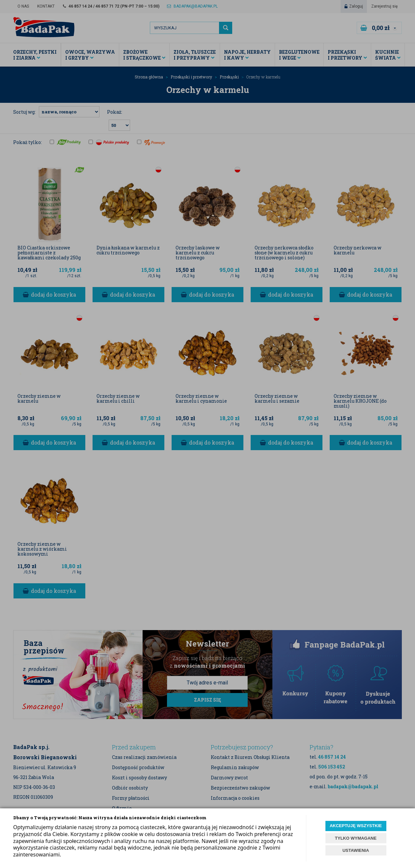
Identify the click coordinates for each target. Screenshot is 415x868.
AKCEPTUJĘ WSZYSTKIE (356, 826)
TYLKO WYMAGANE (356, 838)
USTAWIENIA (356, 850)
